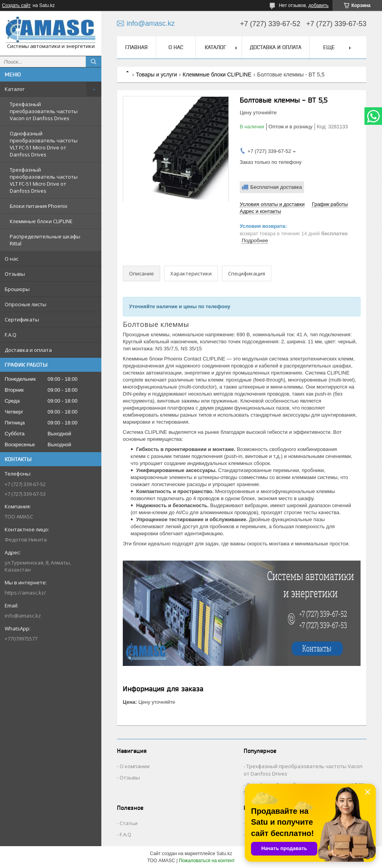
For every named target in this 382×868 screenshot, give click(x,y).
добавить (318, 5)
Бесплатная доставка (276, 187)
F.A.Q (11, 335)
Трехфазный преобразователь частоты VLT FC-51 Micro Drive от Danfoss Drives (44, 180)
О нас (11, 259)
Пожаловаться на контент (207, 861)
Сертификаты (22, 320)
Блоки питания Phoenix (39, 206)
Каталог (15, 89)
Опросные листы (26, 304)
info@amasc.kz (23, 616)
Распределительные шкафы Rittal (45, 240)
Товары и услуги (156, 75)
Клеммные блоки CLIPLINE (41, 221)
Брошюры (17, 289)
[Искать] (94, 62)
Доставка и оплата (28, 350)
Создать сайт (16, 5)
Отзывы (15, 274)
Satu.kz (224, 854)
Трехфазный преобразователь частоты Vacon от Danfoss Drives (44, 111)
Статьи (129, 823)
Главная (136, 47)
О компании (135, 766)
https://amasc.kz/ (25, 593)
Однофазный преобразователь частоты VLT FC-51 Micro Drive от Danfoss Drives (44, 144)
